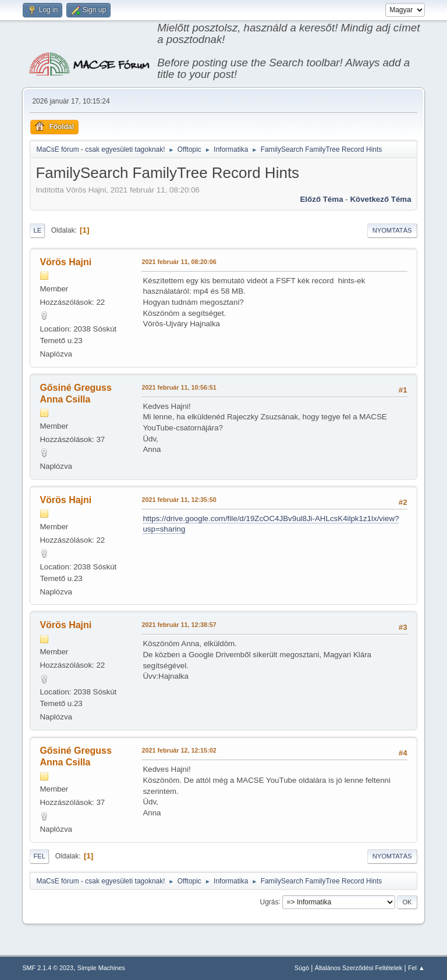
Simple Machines (101, 968)
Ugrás (269, 901)
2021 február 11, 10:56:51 (179, 387)
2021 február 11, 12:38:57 (179, 625)
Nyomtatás (392, 230)
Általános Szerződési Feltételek (359, 968)
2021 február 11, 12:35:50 (179, 500)
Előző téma (321, 199)
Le (37, 230)
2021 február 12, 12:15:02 (179, 750)
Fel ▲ (416, 968)
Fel (39, 856)
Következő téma (380, 199)
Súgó (302, 968)
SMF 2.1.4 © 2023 (48, 968)
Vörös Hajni (65, 262)
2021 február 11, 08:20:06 (179, 262)
